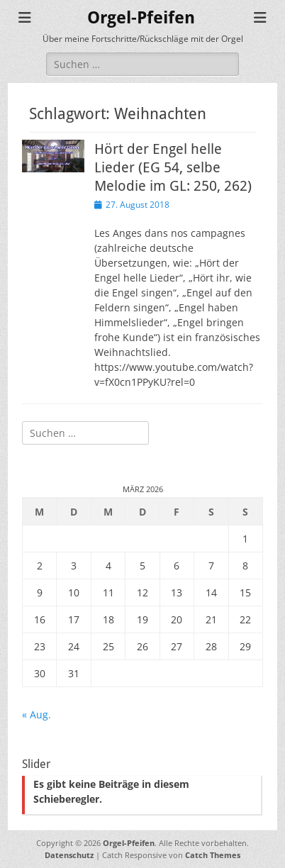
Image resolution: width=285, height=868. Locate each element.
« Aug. (37, 714)
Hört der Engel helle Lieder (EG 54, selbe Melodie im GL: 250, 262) (173, 167)
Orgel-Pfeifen (141, 18)
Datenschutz (69, 855)
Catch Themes (213, 855)
